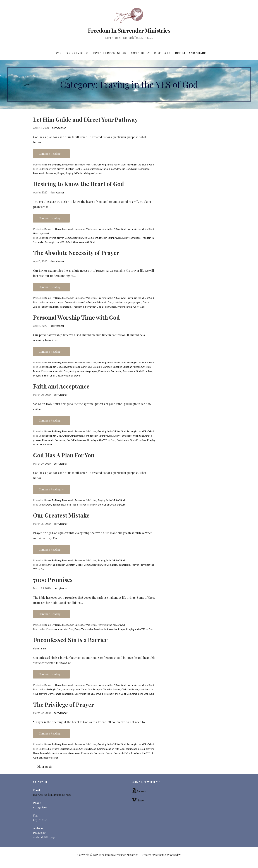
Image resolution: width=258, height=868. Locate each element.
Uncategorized (41, 233)
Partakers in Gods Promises (137, 371)
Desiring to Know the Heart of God (79, 184)
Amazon (139, 790)
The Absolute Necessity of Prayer (76, 253)
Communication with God (96, 169)
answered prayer (55, 169)
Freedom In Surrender (45, 173)
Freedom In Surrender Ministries (129, 30)
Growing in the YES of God (112, 165)
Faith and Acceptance (61, 386)
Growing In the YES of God (101, 440)
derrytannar (59, 128)
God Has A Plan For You (64, 455)
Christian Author (131, 367)
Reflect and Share (190, 53)
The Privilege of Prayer (64, 704)
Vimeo (138, 800)
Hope (75, 505)
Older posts (43, 767)
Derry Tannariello (140, 169)
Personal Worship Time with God (77, 317)
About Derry (140, 53)
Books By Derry (77, 53)
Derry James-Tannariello (61, 694)
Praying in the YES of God (140, 165)
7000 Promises (53, 580)
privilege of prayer (92, 173)
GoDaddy (175, 855)
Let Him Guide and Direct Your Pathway (85, 119)
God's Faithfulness (107, 307)
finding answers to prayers (83, 371)
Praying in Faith (74, 173)
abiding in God (54, 367)
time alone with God (84, 242)
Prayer (61, 173)
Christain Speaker (112, 367)
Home (57, 53)
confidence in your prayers (107, 238)
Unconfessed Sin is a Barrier (70, 640)
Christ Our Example (91, 367)
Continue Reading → (51, 154)
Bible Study (52, 749)
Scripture (120, 505)
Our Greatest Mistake (61, 515)
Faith (68, 505)
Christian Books (73, 169)
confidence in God (121, 169)
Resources (162, 53)
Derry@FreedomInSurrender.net (52, 795)
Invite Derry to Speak (109, 53)
